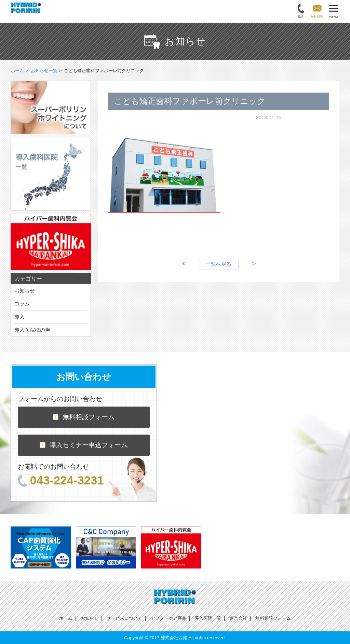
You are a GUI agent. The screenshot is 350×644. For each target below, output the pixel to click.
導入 (19, 317)
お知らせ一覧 (44, 71)
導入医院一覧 (208, 618)
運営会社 (238, 618)
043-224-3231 (61, 480)
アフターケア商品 (169, 618)
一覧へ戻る (219, 264)
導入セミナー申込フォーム (84, 445)
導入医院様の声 (32, 330)
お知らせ (25, 291)
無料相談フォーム (84, 417)
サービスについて (124, 618)
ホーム (66, 618)
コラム (22, 304)
